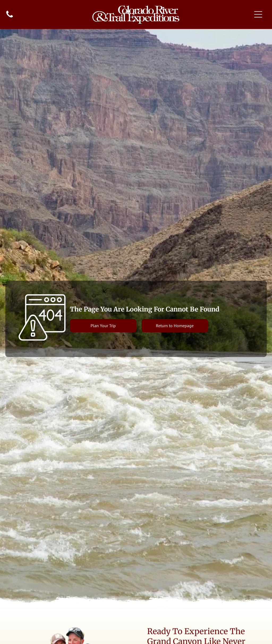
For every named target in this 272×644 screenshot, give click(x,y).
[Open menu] (258, 14)
